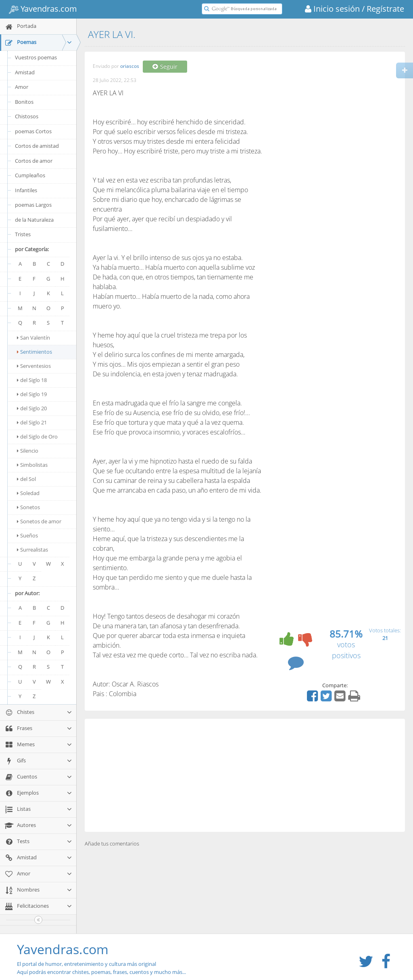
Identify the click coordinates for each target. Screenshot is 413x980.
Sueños (27, 535)
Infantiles (26, 190)
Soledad (28, 493)
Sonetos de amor (39, 521)
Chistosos (27, 116)
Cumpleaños (30, 175)
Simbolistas (32, 465)
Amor (22, 87)
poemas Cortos (33, 131)
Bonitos (24, 102)
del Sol (26, 479)
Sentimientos (34, 352)
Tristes (23, 234)
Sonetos (28, 507)
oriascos (130, 66)
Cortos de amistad (37, 146)
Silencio (28, 451)
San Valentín (33, 338)
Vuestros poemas (36, 57)
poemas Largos (33, 205)
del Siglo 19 (32, 394)
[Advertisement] (245, 775)
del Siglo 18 (32, 380)
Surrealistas (32, 550)
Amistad (25, 72)
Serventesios (34, 366)
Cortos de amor (34, 161)
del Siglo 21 (32, 422)
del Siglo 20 (32, 408)
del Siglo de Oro (37, 436)
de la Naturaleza (34, 220)
